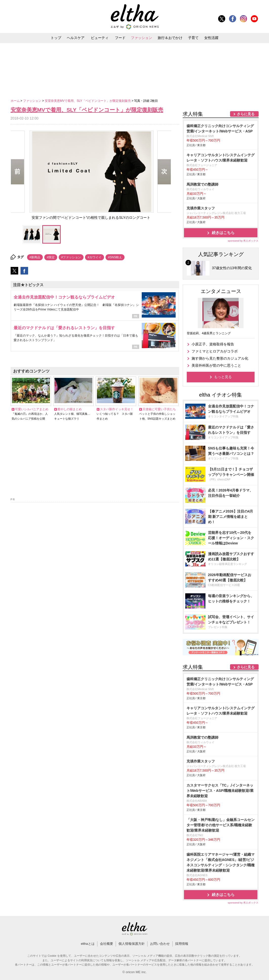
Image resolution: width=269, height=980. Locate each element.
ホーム (16, 101)
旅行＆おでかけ (170, 38)
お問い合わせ (160, 944)
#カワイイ (95, 257)
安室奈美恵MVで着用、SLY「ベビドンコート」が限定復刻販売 (88, 101)
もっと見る (223, 377)
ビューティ (100, 38)
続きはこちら (223, 233)
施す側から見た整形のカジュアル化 (220, 358)
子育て (193, 38)
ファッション (141, 38)
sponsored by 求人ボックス (243, 241)
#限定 (51, 257)
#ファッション (71, 257)
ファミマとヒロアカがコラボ (215, 351)
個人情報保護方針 (132, 944)
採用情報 (182, 944)
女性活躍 (211, 38)
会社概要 (107, 944)
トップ (56, 38)
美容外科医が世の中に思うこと (216, 365)
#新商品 (35, 257)
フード (120, 38)
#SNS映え (115, 257)
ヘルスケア (76, 38)
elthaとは (88, 944)
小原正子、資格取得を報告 (213, 344)
